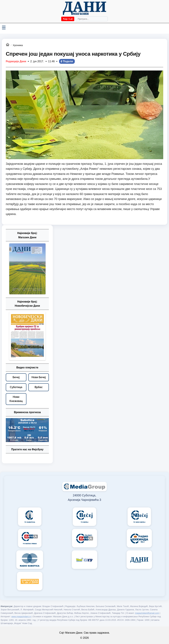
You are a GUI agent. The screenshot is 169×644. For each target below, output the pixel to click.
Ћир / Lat (68, 19)
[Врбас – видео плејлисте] (39, 387)
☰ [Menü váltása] (4, 28)
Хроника (18, 45)
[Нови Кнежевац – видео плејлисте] (16, 399)
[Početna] (84, 8)
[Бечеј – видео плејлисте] (16, 377)
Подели (67, 61)
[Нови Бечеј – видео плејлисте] (39, 377)
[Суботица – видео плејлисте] (16, 387)
